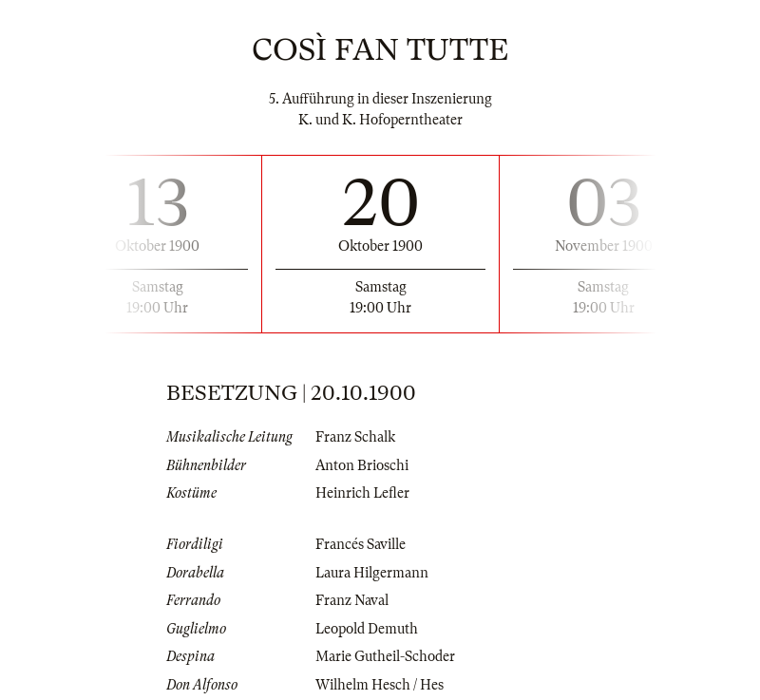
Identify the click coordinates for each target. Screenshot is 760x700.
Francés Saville (361, 544)
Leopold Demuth (367, 629)
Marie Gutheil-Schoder (385, 656)
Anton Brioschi (362, 465)
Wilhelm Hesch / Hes (380, 685)
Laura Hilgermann (372, 573)
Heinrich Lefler (362, 493)
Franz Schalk (355, 437)
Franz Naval (352, 600)
